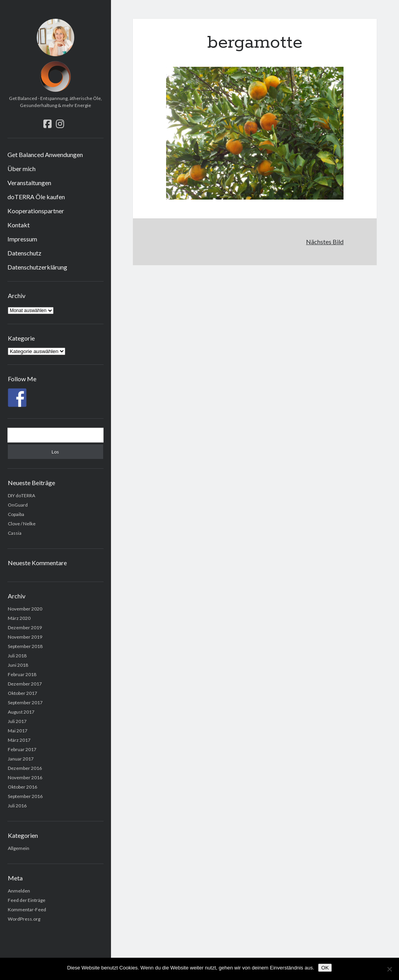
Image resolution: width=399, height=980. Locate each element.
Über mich (21, 169)
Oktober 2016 (22, 787)
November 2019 (25, 637)
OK (325, 968)
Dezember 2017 (25, 684)
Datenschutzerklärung (37, 267)
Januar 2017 (21, 759)
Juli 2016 (17, 806)
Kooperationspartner (36, 211)
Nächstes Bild (325, 242)
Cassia (15, 533)
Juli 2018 (17, 656)
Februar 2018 (22, 674)
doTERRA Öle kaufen (36, 197)
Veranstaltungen (29, 183)
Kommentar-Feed (27, 909)
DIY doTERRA (21, 495)
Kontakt (19, 225)
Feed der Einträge (27, 900)
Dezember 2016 (25, 768)
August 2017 (21, 712)
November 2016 (25, 777)
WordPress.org (24, 919)
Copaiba (16, 514)
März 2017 (19, 740)
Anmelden (19, 891)
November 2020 (25, 609)
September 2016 (25, 796)
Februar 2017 (22, 749)
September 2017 (25, 702)
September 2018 (25, 646)
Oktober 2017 (22, 693)
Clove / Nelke (22, 524)
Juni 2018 (18, 665)
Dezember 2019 (25, 627)
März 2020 (19, 618)
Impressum (22, 239)
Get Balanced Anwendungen (45, 154)
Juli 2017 (17, 721)
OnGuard (18, 505)
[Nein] (389, 969)
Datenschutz (24, 253)
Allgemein (19, 848)
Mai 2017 (18, 731)
